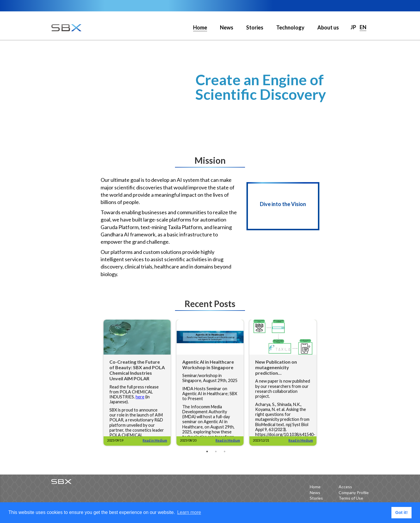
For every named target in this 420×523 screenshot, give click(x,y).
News (227, 27)
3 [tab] (225, 451)
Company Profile (354, 493)
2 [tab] (216, 451)
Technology (290, 27)
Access (345, 487)
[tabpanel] (137, 383)
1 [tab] (207, 451)
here (140, 397)
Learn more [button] (189, 512)
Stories (255, 27)
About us (328, 27)
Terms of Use (351, 498)
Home (315, 487)
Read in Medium (155, 440)
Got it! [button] (401, 512)
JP (353, 27)
